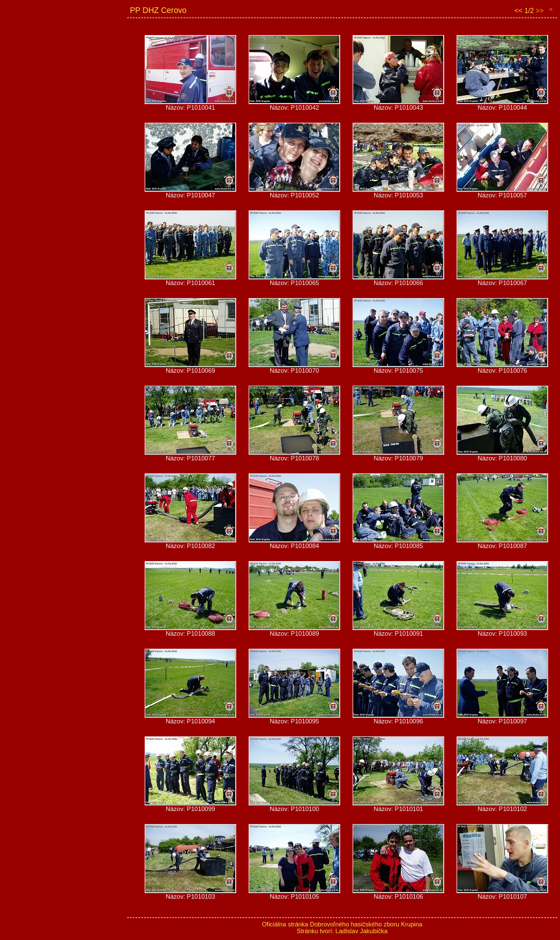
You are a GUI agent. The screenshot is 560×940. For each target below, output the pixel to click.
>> (540, 11)
